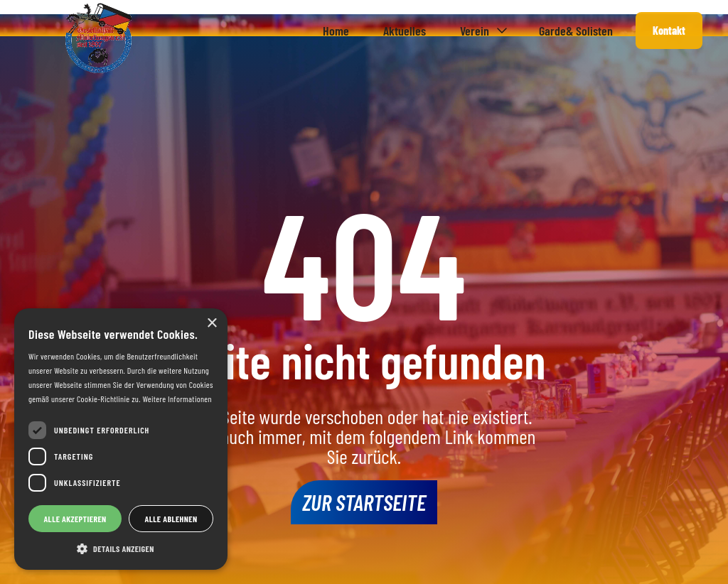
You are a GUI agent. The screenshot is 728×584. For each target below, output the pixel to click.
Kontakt (669, 30)
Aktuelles (405, 31)
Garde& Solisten (576, 31)
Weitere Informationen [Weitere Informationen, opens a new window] (177, 399)
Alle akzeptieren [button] (75, 519)
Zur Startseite (364, 502)
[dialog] (121, 439)
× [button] (212, 324)
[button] (482, 31)
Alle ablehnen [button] (171, 519)
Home (336, 31)
